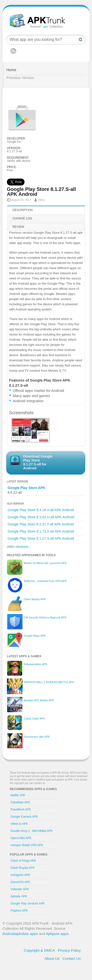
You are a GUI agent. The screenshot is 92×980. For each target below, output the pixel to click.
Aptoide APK (19, 896)
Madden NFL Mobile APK (39, 700)
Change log (22, 218)
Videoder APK (20, 889)
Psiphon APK (19, 911)
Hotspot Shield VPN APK (27, 845)
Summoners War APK (37, 737)
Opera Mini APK (21, 838)
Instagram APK (20, 875)
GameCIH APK (20, 882)
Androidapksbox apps (20, 934)
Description (23, 210)
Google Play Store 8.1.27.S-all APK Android (41, 538)
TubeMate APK (20, 802)
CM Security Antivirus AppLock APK (45, 617)
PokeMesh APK (21, 810)
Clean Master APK (35, 599)
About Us (52, 958)
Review (18, 227)
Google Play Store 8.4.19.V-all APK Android (41, 510)
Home (11, 70)
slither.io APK (19, 824)
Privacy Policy (69, 950)
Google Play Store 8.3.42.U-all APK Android (41, 517)
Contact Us (72, 958)
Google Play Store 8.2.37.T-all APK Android (41, 524)
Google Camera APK (24, 817)
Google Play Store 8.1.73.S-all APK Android (41, 531)
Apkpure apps (57, 934)
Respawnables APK (36, 664)
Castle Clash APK (34, 719)
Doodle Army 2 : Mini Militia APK (32, 831)
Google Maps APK (35, 636)
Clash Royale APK (23, 868)
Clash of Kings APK (23, 861)
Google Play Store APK (26, 488)
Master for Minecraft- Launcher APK (45, 563)
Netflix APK (18, 795)
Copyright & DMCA (39, 950)
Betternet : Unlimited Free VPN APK (45, 581)
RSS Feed (13, 51)
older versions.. (19, 547)
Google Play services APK (28, 903)
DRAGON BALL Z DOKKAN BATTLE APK (49, 682)
